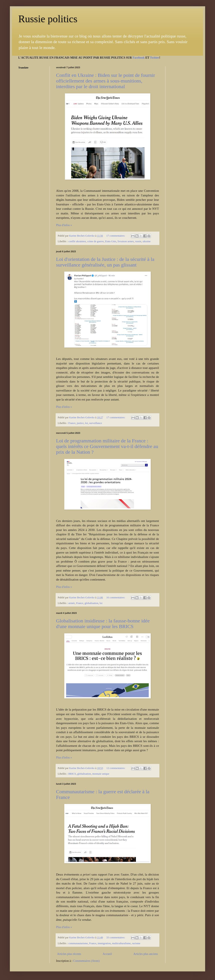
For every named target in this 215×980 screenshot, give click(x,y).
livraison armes (126, 241)
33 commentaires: (116, 938)
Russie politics (48, 19)
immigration (104, 943)
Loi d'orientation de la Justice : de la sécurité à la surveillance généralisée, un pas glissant (105, 262)
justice (80, 423)
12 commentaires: (116, 768)
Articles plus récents (69, 954)
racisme (136, 943)
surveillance (96, 423)
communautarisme (78, 943)
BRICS (72, 774)
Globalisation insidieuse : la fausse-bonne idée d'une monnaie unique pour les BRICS (103, 624)
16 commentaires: (116, 598)
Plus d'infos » (64, 225)
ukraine (147, 241)
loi (86, 423)
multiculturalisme (121, 943)
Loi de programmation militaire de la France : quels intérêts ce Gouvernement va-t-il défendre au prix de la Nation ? (107, 446)
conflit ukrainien (77, 241)
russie (138, 241)
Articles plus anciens (146, 954)
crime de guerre (95, 241)
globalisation (91, 603)
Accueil (107, 954)
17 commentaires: (116, 236)
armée (71, 603)
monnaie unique (101, 774)
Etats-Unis (111, 241)
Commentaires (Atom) (86, 961)
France (72, 423)
